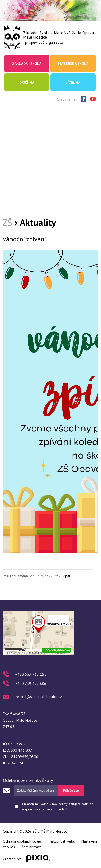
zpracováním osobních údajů (46, 809)
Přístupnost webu (61, 841)
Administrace (32, 847)
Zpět (67, 576)
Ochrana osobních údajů (22, 841)
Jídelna (73, 82)
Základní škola (27, 64)
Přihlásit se (71, 791)
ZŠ (7, 222)
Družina (27, 82)
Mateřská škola (73, 64)
